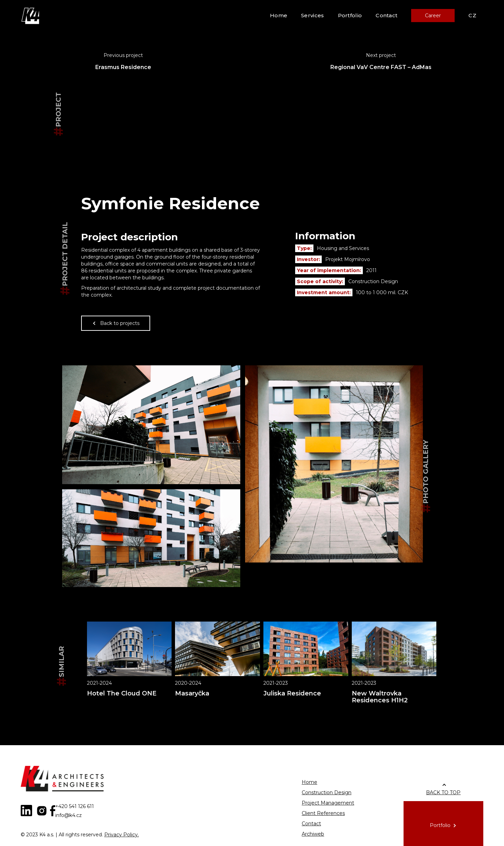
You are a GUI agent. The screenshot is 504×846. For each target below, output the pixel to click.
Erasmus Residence (123, 67)
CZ (472, 15)
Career (433, 16)
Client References (323, 813)
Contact (386, 15)
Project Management (328, 803)
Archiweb (313, 834)
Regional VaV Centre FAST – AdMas (381, 67)
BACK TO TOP (443, 792)
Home (279, 15)
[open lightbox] (151, 425)
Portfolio (350, 15)
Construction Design (327, 792)
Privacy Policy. (122, 835)
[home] (31, 16)
